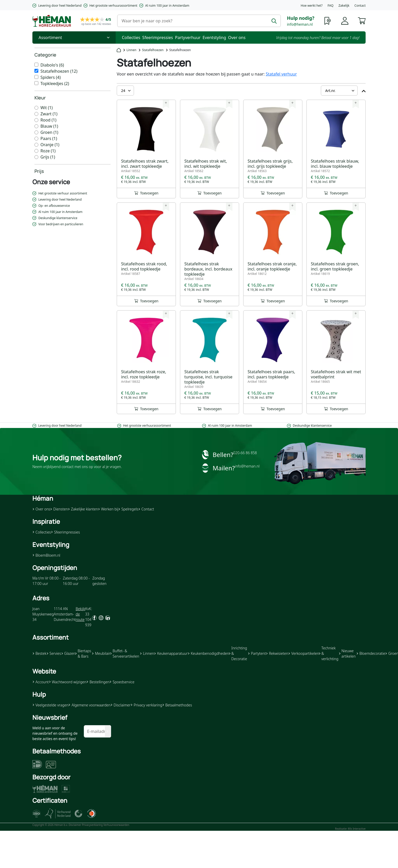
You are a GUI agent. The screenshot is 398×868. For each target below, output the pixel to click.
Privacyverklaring (92, 825)
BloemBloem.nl (46, 555)
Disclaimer (121, 705)
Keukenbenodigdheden (208, 653)
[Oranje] (36, 145)
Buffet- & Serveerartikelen (125, 654)
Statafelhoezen (153, 50)
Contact (360, 6)
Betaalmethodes (177, 705)
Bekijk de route (80, 614)
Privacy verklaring (146, 705)
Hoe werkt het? (312, 6)
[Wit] (36, 108)
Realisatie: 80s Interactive (350, 829)
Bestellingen (98, 682)
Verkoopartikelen (304, 653)
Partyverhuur (188, 38)
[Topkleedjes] (36, 83)
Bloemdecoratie (371, 653)
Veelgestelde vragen (50, 705)
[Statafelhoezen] (36, 71)
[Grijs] (36, 157)
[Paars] (36, 139)
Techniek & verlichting (329, 653)
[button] (362, 20)
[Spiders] (36, 77)
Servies (54, 653)
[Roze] (36, 151)
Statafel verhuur (281, 74)
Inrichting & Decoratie (238, 653)
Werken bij (108, 509)
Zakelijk (344, 6)
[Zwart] (36, 114)
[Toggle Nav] (74, 38)
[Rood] (36, 120)
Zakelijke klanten (83, 509)
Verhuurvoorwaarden (116, 825)
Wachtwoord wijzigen (68, 682)
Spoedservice (122, 682)
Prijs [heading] (39, 171)
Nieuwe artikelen (347, 654)
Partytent (257, 653)
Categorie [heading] (45, 55)
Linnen (131, 50)
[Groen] (36, 132)
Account (41, 682)
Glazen (68, 653)
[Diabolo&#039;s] (36, 65)
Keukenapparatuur (171, 653)
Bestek (39, 653)
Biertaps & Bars (83, 654)
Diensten (59, 509)
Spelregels (128, 509)
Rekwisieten (277, 653)
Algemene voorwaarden (89, 705)
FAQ (331, 6)
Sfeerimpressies (157, 38)
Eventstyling (214, 38)
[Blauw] (36, 126)
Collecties (131, 38)
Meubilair (101, 653)
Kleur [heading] (40, 98)
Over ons (237, 38)
